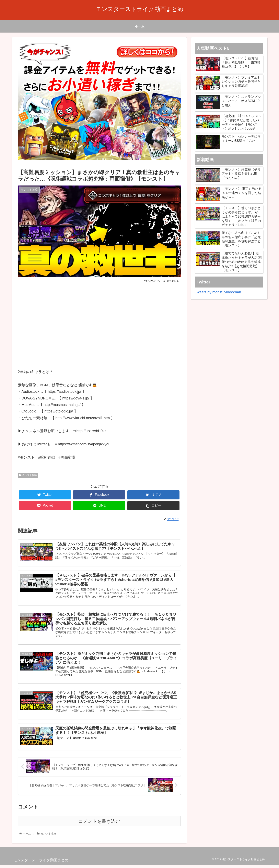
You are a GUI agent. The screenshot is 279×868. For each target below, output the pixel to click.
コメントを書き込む (99, 824)
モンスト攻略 (28, 475)
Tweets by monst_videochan (218, 292)
